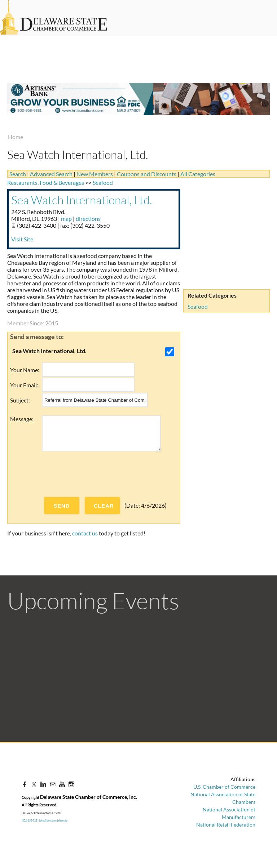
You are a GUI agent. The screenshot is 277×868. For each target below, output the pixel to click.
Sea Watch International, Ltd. (82, 200)
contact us (85, 533)
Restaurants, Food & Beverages (46, 182)
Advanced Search (51, 174)
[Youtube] (62, 784)
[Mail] (53, 784)
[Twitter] (34, 784)
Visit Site (22, 239)
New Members (95, 174)
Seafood (198, 306)
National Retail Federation (226, 825)
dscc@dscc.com (48, 820)
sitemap (63, 820)
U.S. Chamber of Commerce (224, 787)
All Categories (198, 174)
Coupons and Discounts (147, 174)
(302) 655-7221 (30, 820)
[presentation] (97, 474)
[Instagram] (71, 784)
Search (18, 174)
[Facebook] (25, 784)
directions (88, 219)
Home (16, 137)
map (66, 219)
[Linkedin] (43, 784)
